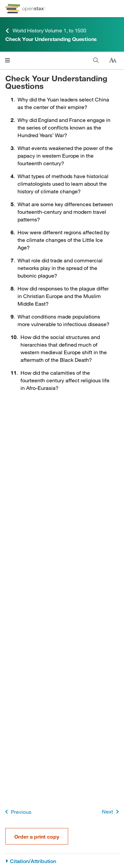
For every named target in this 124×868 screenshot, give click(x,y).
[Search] (96, 60)
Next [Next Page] (112, 812)
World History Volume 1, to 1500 (46, 31)
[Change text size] (113, 60)
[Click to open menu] (7, 60)
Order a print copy (37, 836)
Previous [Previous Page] (17, 812)
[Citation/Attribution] (62, 861)
